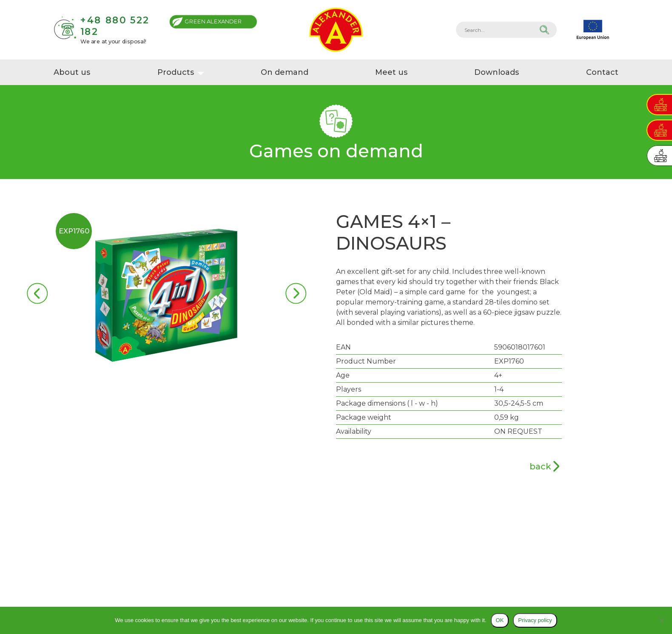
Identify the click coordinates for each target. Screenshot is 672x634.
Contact (602, 72)
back (540, 466)
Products (175, 72)
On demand (285, 72)
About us (72, 72)
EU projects (593, 30)
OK (500, 620)
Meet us (391, 72)
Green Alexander (214, 21)
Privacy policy (535, 620)
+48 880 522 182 (115, 26)
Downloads (497, 72)
